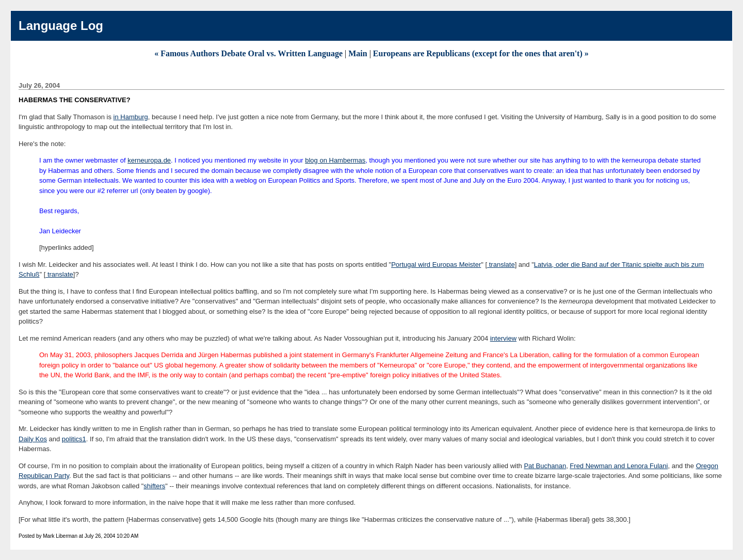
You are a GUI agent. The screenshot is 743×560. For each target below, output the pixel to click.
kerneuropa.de (149, 160)
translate (501, 265)
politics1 (74, 439)
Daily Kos (33, 439)
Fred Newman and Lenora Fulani (619, 466)
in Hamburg (131, 117)
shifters (154, 486)
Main (358, 53)
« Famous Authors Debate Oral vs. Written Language (248, 53)
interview (503, 338)
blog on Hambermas (335, 160)
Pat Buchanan (545, 466)
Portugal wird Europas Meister (436, 265)
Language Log (61, 26)
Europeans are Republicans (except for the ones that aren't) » (481, 53)
